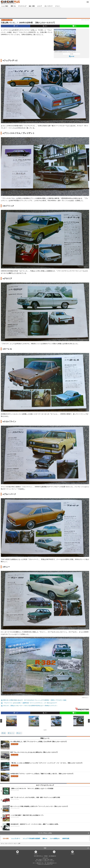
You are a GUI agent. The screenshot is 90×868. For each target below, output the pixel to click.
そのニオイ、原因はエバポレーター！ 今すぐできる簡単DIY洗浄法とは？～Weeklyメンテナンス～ (30, 706)
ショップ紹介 (5, 6)
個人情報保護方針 (53, 856)
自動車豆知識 (66, 838)
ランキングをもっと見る (45, 833)
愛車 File (13, 6)
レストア (40, 6)
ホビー (20, 733)
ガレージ (12, 733)
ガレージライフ (48, 6)
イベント (57, 6)
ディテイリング (22, 6)
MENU (88, 2)
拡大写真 (73, 56)
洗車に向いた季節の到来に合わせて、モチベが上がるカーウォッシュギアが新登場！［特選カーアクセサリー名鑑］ (35, 700)
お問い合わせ (46, 858)
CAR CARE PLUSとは (38, 856)
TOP (45, 848)
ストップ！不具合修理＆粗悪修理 (31, 838)
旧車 (4, 733)
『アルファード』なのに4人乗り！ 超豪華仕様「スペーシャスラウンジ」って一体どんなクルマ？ (30, 703)
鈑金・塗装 (32, 6)
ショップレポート (16, 838)
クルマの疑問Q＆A (55, 838)
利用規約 (46, 856)
